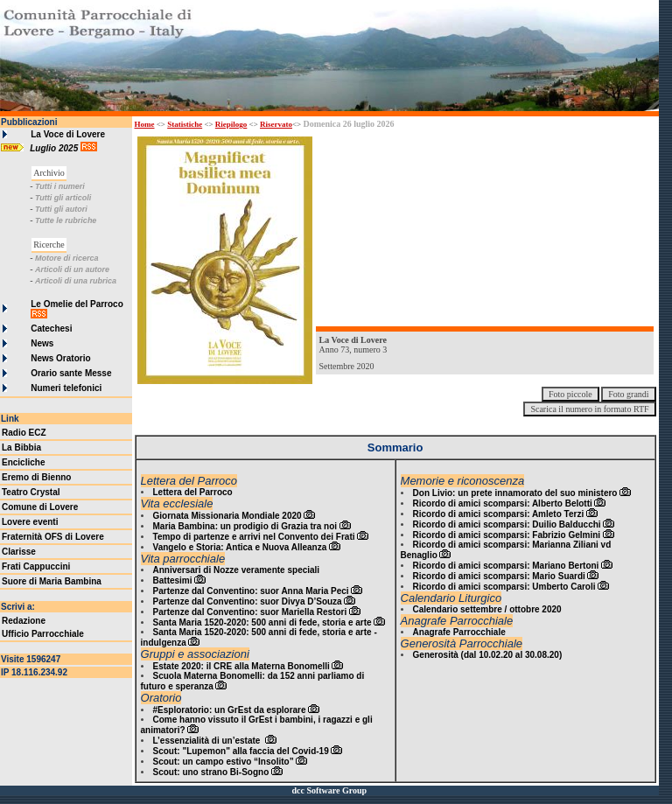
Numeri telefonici (66, 388)
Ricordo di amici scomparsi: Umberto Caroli (504, 587)
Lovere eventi (30, 522)
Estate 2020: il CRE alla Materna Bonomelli (241, 666)
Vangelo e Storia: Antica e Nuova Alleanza (240, 547)
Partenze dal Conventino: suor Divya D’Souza (248, 601)
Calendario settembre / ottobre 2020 (487, 609)
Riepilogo (231, 124)
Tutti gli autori (61, 209)
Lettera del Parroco (193, 492)
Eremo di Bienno (36, 477)
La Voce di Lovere (68, 134)
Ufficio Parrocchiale (43, 634)
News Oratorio (60, 358)
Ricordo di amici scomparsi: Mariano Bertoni (506, 566)
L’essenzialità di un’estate (208, 741)
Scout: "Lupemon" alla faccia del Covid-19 (241, 751)
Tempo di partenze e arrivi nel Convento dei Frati (254, 537)
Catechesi (51, 329)
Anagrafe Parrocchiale (459, 632)
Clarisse (19, 552)
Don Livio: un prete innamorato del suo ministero (515, 493)
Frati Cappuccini (36, 566)
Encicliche (23, 462)
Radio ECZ (24, 433)
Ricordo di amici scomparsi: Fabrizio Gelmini (507, 535)
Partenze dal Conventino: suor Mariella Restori (250, 612)
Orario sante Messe (71, 373)
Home (145, 124)
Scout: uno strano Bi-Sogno (211, 772)
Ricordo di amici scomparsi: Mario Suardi (499, 576)
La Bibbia (21, 447)
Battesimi (173, 580)
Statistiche (185, 124)
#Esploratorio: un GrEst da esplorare (230, 710)
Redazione (24, 621)
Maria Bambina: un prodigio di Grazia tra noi (245, 526)
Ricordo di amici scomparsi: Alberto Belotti (503, 503)
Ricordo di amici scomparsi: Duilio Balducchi (507, 524)
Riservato (276, 124)
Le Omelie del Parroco (77, 304)
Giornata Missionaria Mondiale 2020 (227, 516)
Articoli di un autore (72, 269)
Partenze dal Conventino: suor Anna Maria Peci (251, 591)
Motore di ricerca (67, 258)
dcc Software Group (329, 790)
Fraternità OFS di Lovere (53, 537)
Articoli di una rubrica (76, 281)
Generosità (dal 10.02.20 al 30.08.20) (488, 655)
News (42, 343)
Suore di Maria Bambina (52, 581)
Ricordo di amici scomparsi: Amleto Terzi (499, 514)
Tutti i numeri (60, 186)
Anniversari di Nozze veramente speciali (237, 570)
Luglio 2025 (55, 148)
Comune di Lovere (40, 507)
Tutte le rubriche (66, 220)
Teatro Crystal (31, 492)
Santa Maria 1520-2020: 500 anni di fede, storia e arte (262, 622)
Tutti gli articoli (63, 198)
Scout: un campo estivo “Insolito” (224, 762)
